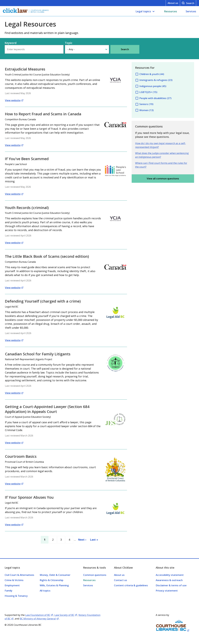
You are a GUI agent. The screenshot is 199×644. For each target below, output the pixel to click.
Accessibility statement (170, 575)
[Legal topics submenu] (154, 11)
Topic (69, 43)
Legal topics (143, 11)
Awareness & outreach (169, 580)
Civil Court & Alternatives (19, 575)
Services (191, 11)
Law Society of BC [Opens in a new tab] (64, 615)
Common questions (95, 575)
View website (13, 100)
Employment (12, 585)
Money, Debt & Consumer (55, 575)
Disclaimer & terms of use (171, 585)
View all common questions (163, 178)
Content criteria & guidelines (131, 585)
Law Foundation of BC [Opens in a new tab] (38, 615)
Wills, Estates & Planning (54, 585)
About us (173, 3)
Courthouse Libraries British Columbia (40, 11)
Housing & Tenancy (16, 596)
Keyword (11, 43)
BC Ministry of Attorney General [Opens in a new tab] (38, 619)
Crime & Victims (14, 580)
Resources (171, 11)
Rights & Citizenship (51, 580)
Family (8, 591)
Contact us (121, 580)
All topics (45, 591)
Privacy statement (167, 591)
